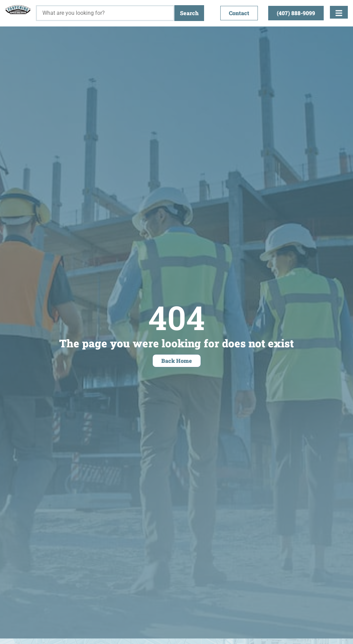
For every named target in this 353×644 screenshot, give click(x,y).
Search (189, 13)
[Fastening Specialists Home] (18, 10)
